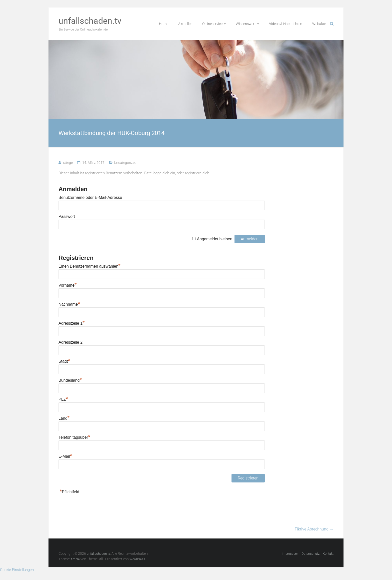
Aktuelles (185, 24)
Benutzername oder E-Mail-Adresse (90, 197)
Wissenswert (246, 24)
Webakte (319, 24)
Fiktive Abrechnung (314, 529)
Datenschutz (310, 554)
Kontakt (328, 554)
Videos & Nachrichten (286, 24)
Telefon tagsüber (74, 437)
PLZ (63, 399)
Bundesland (70, 380)
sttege (68, 163)
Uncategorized (125, 163)
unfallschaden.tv (90, 21)
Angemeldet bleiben (215, 239)
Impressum (290, 554)
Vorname (68, 285)
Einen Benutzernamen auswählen (89, 266)
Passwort (67, 216)
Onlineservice (212, 24)
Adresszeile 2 (70, 342)
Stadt (64, 361)
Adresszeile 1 (72, 323)
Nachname (69, 304)
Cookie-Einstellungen (17, 570)
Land (64, 418)
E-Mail (65, 456)
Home (164, 24)
